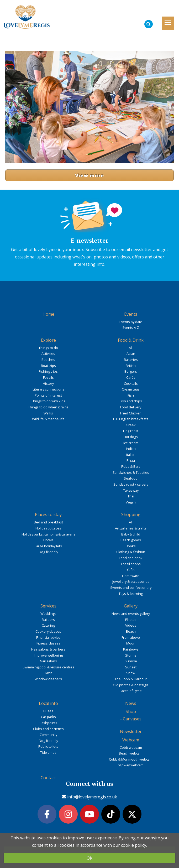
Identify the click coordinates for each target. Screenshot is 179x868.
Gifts (131, 570)
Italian (131, 455)
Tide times (48, 752)
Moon (131, 643)
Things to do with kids (48, 401)
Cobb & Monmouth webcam (131, 759)
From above (131, 637)
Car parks (48, 717)
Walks (48, 413)
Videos (131, 625)
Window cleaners (48, 679)
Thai (131, 496)
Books (131, 546)
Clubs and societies (48, 729)
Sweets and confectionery (131, 588)
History (48, 383)
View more (90, 175)
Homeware (131, 576)
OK (89, 858)
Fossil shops (131, 564)
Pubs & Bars (131, 466)
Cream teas (131, 389)
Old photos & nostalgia (131, 685)
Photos (131, 620)
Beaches (48, 360)
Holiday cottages (48, 528)
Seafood (131, 478)
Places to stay (48, 514)
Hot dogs (131, 437)
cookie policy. (134, 845)
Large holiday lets (48, 546)
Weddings (48, 614)
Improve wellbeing (48, 655)
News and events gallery (131, 614)
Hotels (48, 540)
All (131, 348)
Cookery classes (48, 631)
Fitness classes (48, 643)
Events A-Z (131, 328)
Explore (48, 340)
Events (131, 314)
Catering (48, 625)
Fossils (48, 377)
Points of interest (48, 395)
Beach (131, 631)
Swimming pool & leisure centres (48, 667)
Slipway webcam (131, 765)
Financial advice (48, 637)
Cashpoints (48, 723)
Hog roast (131, 431)
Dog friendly (48, 552)
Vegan (131, 502)
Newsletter (131, 731)
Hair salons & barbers (48, 649)
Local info (48, 703)
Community (48, 735)
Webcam (131, 740)
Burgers (131, 371)
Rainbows (131, 649)
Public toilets (48, 746)
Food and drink (131, 558)
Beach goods (131, 540)
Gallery (131, 606)
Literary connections (48, 389)
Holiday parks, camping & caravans (48, 534)
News (131, 703)
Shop (131, 711)
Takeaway (131, 490)
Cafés (131, 377)
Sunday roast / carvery (131, 484)
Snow (131, 673)
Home (48, 314)
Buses (48, 711)
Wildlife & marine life (48, 419)
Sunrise (131, 661)
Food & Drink (131, 340)
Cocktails (131, 383)
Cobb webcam (131, 747)
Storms (131, 655)
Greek (131, 425)
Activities (48, 354)
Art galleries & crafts (131, 528)
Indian (131, 449)
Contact (48, 778)
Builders (48, 620)
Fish (131, 395)
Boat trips (48, 366)
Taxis (48, 673)
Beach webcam (131, 753)
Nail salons (48, 661)
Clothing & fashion (131, 552)
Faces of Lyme (131, 691)
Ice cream (131, 443)
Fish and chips (131, 401)
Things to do (48, 348)
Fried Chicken (131, 413)
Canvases (132, 719)
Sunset (131, 667)
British (131, 366)
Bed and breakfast (48, 522)
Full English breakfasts (131, 419)
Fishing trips (48, 371)
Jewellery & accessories (131, 581)
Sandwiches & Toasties (131, 472)
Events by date (131, 322)
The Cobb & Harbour (131, 679)
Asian (131, 354)
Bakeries (131, 360)
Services (48, 606)
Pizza (131, 460)
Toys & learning (131, 594)
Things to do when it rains (48, 407)
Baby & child (131, 534)
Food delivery (131, 407)
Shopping (131, 514)
